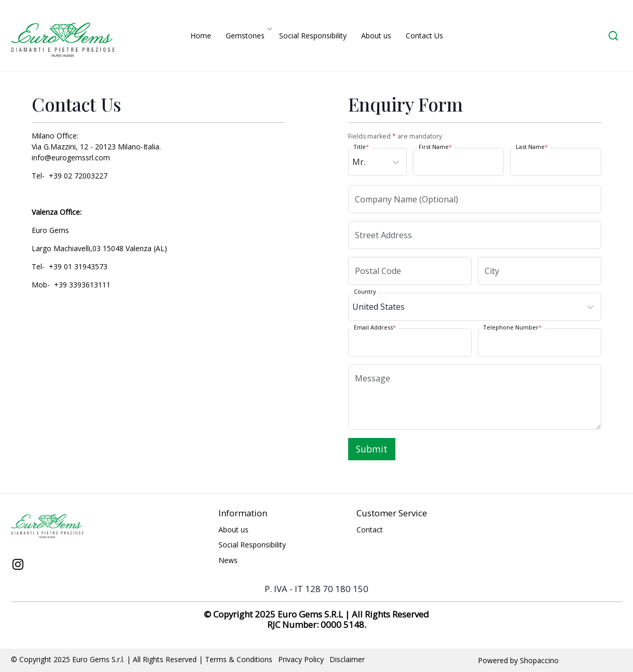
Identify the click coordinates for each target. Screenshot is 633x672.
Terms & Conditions (239, 659)
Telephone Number (513, 327)
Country (365, 291)
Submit (372, 449)
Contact (370, 530)
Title (361, 147)
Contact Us (424, 36)
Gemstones (248, 36)
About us (376, 36)
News (228, 560)
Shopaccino (539, 660)
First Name (435, 147)
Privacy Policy (301, 659)
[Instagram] (18, 566)
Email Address (375, 327)
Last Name (532, 147)
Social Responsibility (313, 36)
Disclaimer (347, 659)
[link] (613, 36)
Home (201, 36)
